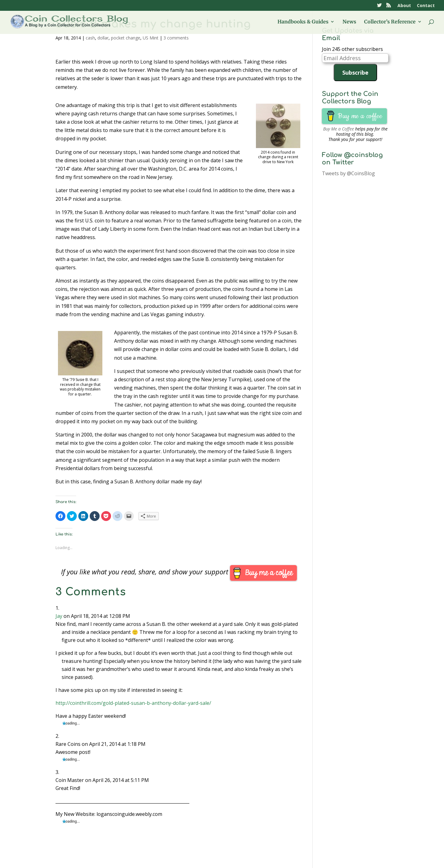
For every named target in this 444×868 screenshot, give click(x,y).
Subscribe (355, 72)
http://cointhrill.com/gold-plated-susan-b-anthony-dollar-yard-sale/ (133, 703)
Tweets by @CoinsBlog (348, 173)
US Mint (151, 38)
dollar (103, 38)
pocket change (126, 38)
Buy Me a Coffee (339, 129)
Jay (59, 616)
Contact (426, 6)
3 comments (176, 38)
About (404, 6)
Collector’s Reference (390, 22)
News (349, 22)
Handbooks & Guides (303, 22)
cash (90, 38)
